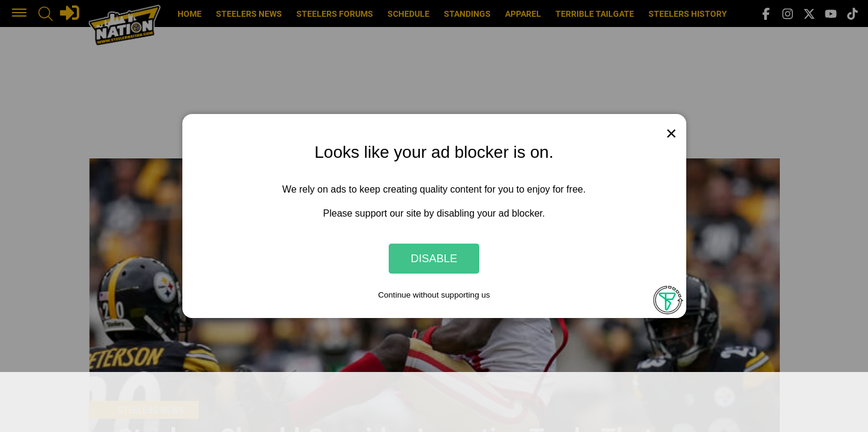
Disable (434, 258)
